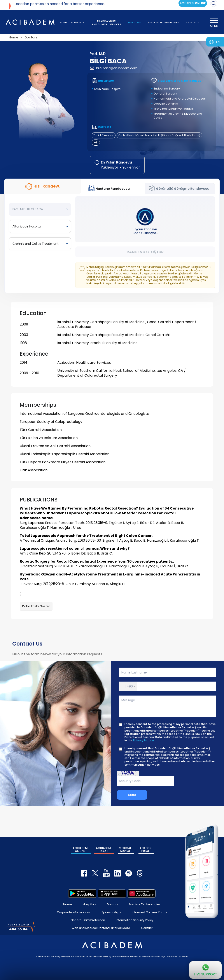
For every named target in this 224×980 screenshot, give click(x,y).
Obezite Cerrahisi (166, 104)
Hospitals (89, 904)
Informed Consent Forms (150, 912)
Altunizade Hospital (108, 89)
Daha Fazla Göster (36, 606)
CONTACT (193, 22)
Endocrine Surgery (167, 89)
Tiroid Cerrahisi (103, 135)
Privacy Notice (143, 741)
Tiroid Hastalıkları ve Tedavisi (174, 109)
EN (218, 42)
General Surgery (165, 94)
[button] (128, 686)
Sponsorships (111, 912)
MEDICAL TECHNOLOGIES (164, 22)
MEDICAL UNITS (106, 22)
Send (132, 795)
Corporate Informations (74, 912)
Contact (147, 928)
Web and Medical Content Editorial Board (101, 928)
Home (68, 904)
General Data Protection (88, 920)
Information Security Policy (135, 920)
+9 (96, 142)
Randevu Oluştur (145, 252)
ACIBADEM (80, 849)
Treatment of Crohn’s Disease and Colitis (178, 116)
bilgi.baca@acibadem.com (114, 68)
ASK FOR (145, 849)
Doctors (113, 904)
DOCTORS (135, 22)
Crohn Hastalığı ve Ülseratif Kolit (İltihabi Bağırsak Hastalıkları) (159, 135)
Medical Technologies (145, 904)
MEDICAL (125, 849)
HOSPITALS (78, 22)
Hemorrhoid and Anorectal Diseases (180, 99)
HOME (63, 22)
